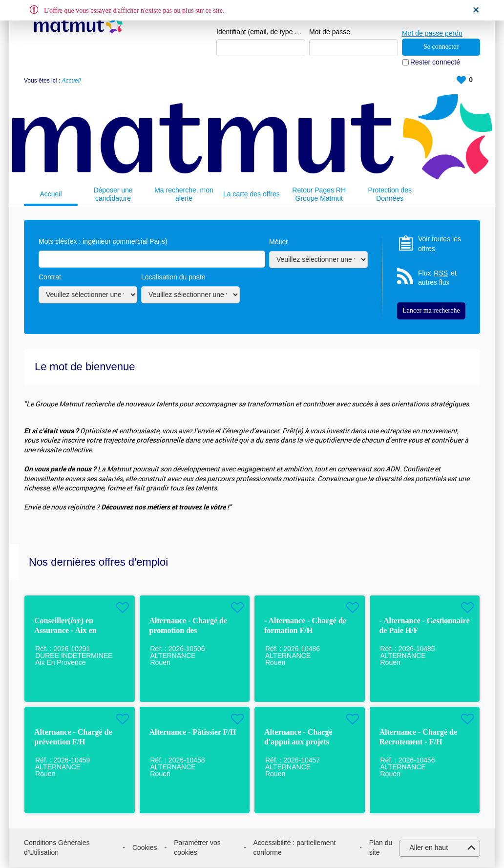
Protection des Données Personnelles (390, 195)
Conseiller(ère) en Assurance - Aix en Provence (65, 631)
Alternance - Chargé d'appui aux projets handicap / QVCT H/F (301, 742)
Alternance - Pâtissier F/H (193, 732)
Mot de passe (330, 32)
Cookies (145, 848)
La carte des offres (252, 194)
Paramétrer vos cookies (197, 848)
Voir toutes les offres (440, 244)
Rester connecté (435, 63)
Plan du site (381, 848)
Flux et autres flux (437, 278)
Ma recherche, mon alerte (184, 195)
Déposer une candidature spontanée (113, 195)
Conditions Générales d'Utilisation (57, 848)
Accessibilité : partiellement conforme (294, 848)
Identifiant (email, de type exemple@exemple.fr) (261, 32)
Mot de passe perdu (432, 32)
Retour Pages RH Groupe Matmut (319, 195)
